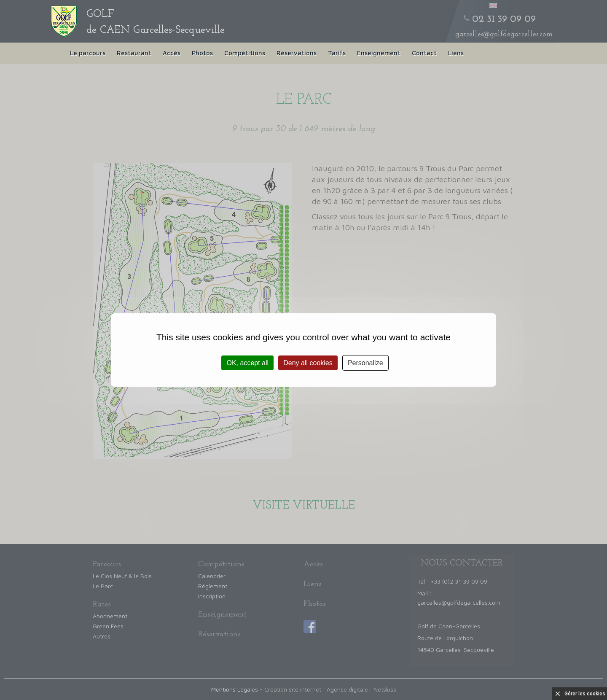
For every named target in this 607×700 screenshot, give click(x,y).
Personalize (365, 363)
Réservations (297, 53)
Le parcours (88, 53)
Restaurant (134, 53)
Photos (202, 53)
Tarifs (337, 53)
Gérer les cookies (585, 694)
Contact (424, 53)
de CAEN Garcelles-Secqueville (156, 22)
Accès (172, 53)
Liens (456, 53)
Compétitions (245, 53)
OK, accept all (247, 363)
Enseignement (379, 53)
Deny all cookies (308, 363)
